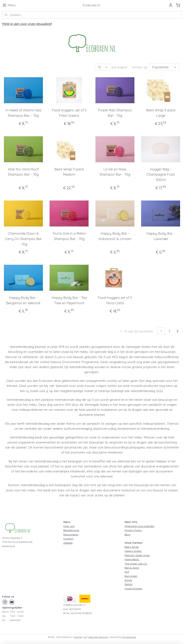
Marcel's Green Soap (137, 555)
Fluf (127, 572)
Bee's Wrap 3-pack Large (161, 113)
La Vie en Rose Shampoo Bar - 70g (115, 172)
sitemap (78, 637)
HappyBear (132, 559)
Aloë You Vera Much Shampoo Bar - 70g (23, 172)
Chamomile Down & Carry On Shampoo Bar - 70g (23, 239)
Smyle (128, 580)
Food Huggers (133, 588)
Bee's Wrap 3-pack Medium (69, 172)
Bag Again (131, 576)
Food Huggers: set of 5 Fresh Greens (69, 113)
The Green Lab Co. (136, 564)
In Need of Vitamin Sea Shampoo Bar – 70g (23, 113)
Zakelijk (68, 543)
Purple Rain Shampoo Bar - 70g (115, 113)
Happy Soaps (133, 551)
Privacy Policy (133, 530)
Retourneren (71, 534)
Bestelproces (71, 530)
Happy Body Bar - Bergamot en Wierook (23, 300)
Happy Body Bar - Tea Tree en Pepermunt (69, 300)
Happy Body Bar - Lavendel (161, 236)
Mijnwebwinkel (129, 637)
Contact (68, 539)
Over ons (69, 526)
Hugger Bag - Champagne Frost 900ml (161, 175)
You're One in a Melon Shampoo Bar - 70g (69, 236)
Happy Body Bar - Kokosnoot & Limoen (115, 236)
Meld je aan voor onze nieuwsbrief (27, 24)
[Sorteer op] (164, 67)
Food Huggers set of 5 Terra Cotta (115, 300)
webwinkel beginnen (98, 637)
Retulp (128, 584)
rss (85, 637)
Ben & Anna (132, 568)
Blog (127, 534)
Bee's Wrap (132, 547)
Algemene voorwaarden (139, 526)
